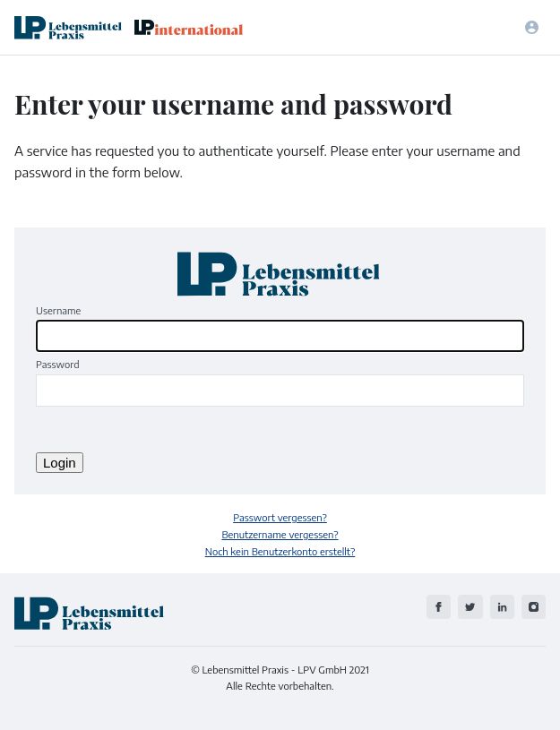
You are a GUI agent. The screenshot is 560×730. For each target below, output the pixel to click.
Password (58, 364)
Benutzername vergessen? (280, 534)
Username (58, 310)
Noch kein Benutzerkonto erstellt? (280, 551)
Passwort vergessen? (280, 517)
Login (60, 463)
